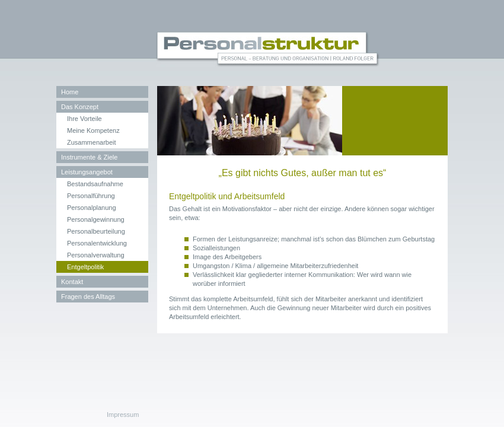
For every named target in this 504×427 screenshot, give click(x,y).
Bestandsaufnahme (95, 184)
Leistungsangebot (87, 172)
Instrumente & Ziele (89, 157)
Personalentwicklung (97, 243)
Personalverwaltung (96, 255)
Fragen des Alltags (88, 297)
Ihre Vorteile (84, 119)
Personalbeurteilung (96, 231)
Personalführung (91, 196)
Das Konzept (80, 107)
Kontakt (72, 282)
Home (70, 92)
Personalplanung (92, 208)
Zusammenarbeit (92, 142)
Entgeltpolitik (85, 267)
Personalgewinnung (96, 219)
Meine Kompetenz (93, 130)
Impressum (123, 415)
